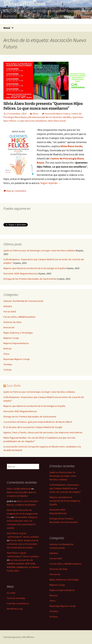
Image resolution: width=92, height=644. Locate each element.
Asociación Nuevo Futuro (57, 114)
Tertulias (8, 364)
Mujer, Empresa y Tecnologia (18, 333)
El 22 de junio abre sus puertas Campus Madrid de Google (33, 427)
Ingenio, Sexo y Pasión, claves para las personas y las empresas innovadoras (43, 432)
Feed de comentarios (18, 603)
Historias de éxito (12, 322)
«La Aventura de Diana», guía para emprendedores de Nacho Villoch (38, 422)
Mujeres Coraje (11, 338)
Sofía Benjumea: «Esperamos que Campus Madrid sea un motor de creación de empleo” (65, 488)
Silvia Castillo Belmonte (19, 489)
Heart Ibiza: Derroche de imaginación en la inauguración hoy (22, 514)
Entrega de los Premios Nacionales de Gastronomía (30, 279)
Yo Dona (7, 370)
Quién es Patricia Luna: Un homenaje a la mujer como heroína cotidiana (39, 250)
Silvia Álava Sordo (57, 121)
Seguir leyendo (51, 183)
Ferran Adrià (10, 312)
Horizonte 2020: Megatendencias (20, 273)
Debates (8, 306)
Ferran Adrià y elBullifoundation (19, 317)
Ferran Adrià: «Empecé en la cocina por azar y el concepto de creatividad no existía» (23, 544)
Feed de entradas (16, 598)
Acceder (11, 593)
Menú (7, 28)
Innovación (9, 327)
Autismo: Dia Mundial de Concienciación (23, 301)
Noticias (8, 349)
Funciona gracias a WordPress (19, 637)
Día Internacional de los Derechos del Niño (50, 117)
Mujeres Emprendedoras (16, 343)
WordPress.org (15, 609)
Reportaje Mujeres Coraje (17, 359)
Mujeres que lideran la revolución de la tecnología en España (34, 268)
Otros (35, 114)
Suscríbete (14, 385)
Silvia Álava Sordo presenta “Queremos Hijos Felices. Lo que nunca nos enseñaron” (43, 106)
